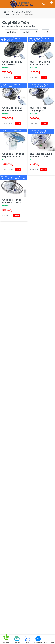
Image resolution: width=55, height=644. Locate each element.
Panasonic (7, 160)
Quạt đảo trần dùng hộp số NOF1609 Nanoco (41, 157)
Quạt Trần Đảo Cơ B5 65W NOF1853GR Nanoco (41, 65)
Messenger (38, 640)
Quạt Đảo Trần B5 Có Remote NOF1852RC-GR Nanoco (12, 66)
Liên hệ (17, 640)
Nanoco (6, 68)
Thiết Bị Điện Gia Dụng (22, 12)
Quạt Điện (9, 15)
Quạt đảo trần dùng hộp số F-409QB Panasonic (13, 157)
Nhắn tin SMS (49, 640)
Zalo (27, 640)
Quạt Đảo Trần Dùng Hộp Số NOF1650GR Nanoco (41, 110)
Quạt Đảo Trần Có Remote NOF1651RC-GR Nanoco (14, 110)
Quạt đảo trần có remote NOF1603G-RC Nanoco (13, 203)
